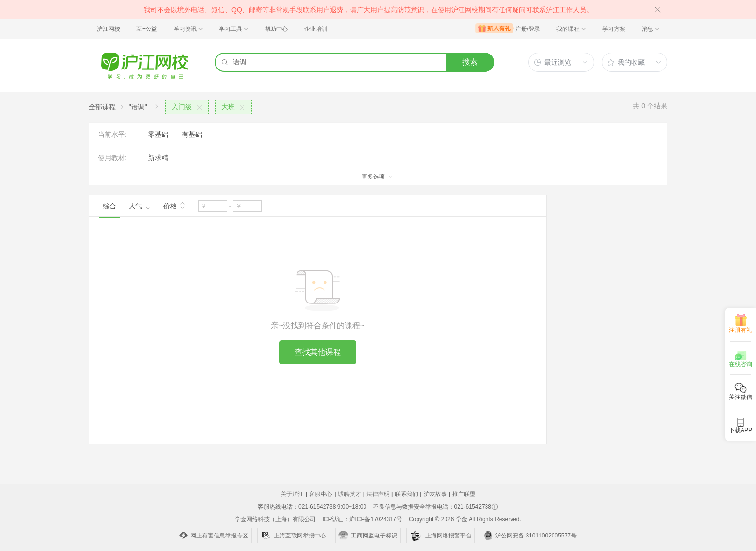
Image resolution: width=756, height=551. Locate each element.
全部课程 (102, 107)
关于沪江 (292, 494)
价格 (175, 205)
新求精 (158, 158)
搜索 (470, 62)
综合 (109, 206)
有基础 (192, 134)
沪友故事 (435, 494)
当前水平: (112, 134)
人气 (140, 206)
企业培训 (316, 29)
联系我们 (406, 494)
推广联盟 (464, 494)
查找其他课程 (318, 352)
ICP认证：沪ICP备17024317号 (362, 519)
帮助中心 (276, 29)
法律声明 (378, 494)
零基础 (158, 134)
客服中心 (321, 494)
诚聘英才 (350, 494)
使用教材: (112, 158)
